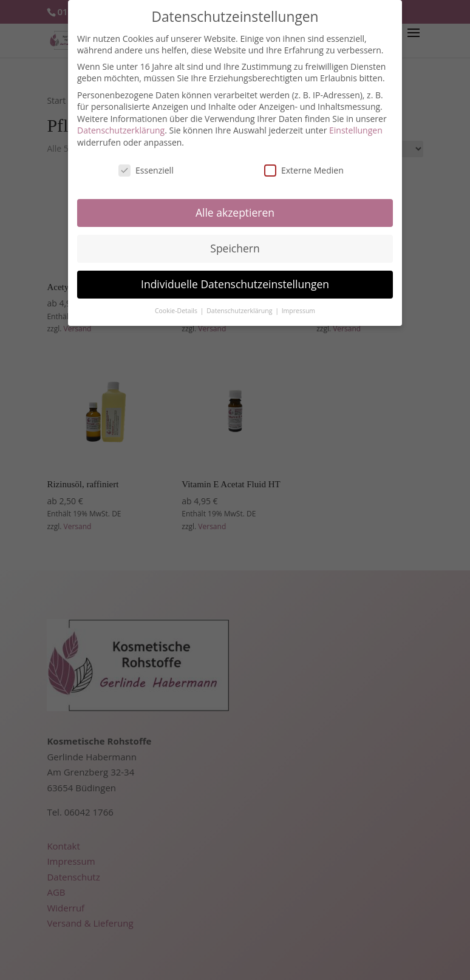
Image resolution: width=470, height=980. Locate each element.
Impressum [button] (298, 305)
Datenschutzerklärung (121, 125)
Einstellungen (356, 125)
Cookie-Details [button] (177, 305)
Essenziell (146, 165)
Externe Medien (304, 165)
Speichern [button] (235, 243)
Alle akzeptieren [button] (235, 207)
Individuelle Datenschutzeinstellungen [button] (235, 279)
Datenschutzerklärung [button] (240, 305)
